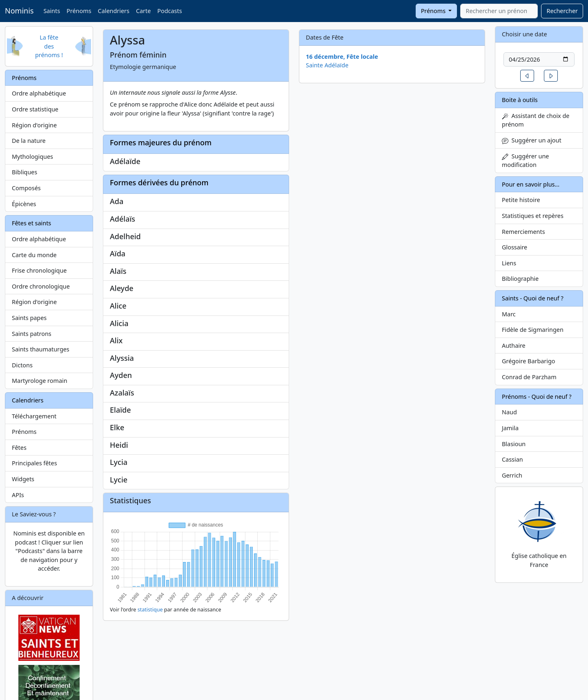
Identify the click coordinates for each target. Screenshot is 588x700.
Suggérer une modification (525, 161)
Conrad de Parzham (529, 377)
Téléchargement (34, 416)
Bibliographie (520, 279)
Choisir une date (525, 34)
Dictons (22, 365)
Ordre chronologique (41, 286)
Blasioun (514, 444)
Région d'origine (34, 125)
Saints (52, 11)
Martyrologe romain (40, 381)
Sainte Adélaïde (327, 65)
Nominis (19, 11)
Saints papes (29, 318)
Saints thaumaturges (41, 349)
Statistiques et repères (533, 216)
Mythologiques (32, 157)
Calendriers (114, 11)
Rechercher (562, 11)
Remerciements (523, 232)
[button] (527, 76)
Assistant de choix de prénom (536, 120)
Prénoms (79, 11)
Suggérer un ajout (532, 140)
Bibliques (24, 172)
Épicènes (24, 204)
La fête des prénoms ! (49, 46)
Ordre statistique (35, 109)
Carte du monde (34, 255)
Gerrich (512, 475)
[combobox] (499, 11)
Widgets (23, 479)
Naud (509, 412)
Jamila (510, 428)
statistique (150, 610)
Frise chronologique (39, 270)
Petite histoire (521, 200)
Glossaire (514, 247)
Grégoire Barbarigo (529, 361)
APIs (18, 495)
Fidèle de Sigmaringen (533, 330)
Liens (509, 263)
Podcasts (169, 11)
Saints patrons (32, 334)
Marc (509, 314)
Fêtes (19, 448)
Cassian (512, 459)
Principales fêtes (35, 463)
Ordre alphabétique (39, 93)
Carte (143, 11)
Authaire (514, 346)
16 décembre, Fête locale (342, 57)
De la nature (29, 141)
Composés (26, 188)
